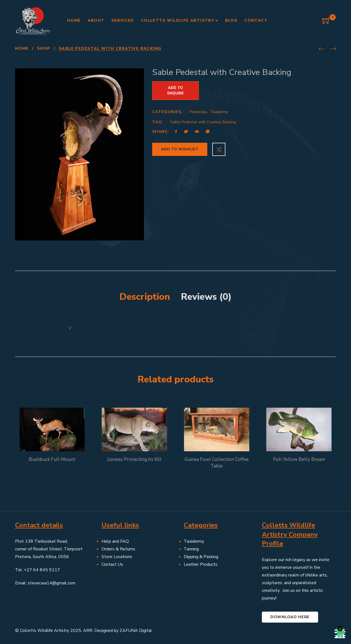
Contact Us (112, 564)
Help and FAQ (115, 541)
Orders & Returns (118, 549)
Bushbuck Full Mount (52, 459)
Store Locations (117, 557)
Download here (290, 617)
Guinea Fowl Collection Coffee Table (217, 463)
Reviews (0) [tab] (206, 297)
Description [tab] (145, 297)
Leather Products (201, 564)
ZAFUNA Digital (136, 631)
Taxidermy (219, 112)
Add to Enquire (175, 91)
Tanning (191, 549)
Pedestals (198, 112)
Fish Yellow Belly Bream (299, 459)
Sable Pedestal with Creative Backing (203, 122)
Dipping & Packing (201, 557)
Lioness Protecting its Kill (134, 459)
